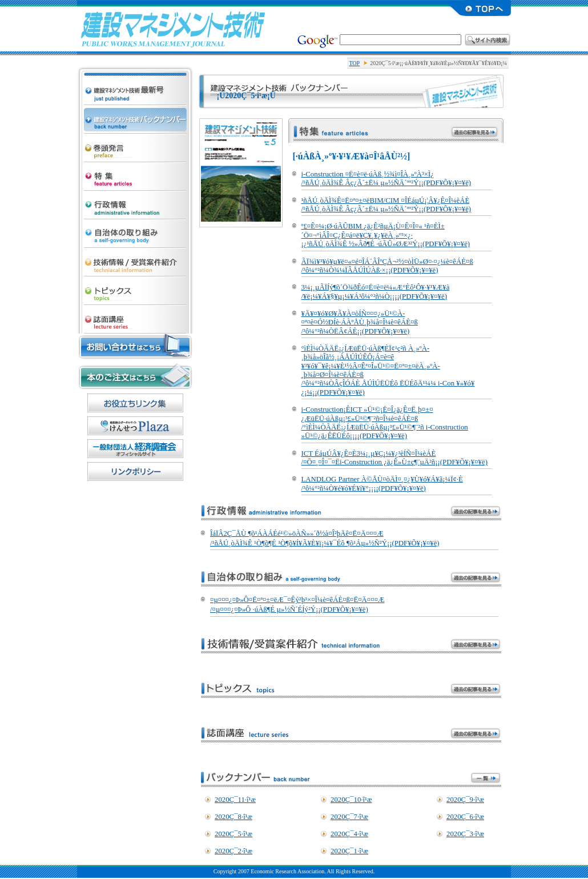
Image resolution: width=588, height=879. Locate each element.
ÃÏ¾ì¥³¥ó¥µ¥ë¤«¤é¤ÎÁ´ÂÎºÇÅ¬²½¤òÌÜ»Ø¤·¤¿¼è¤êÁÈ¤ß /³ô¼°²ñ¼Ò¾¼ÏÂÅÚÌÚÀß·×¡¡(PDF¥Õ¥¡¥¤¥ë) (387, 266)
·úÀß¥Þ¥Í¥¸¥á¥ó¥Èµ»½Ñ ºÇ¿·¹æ (135, 78)
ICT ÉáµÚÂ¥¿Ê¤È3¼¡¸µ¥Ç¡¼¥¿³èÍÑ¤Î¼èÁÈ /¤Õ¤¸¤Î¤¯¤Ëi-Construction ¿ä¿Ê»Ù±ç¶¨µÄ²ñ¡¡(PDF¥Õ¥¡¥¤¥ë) (394, 458)
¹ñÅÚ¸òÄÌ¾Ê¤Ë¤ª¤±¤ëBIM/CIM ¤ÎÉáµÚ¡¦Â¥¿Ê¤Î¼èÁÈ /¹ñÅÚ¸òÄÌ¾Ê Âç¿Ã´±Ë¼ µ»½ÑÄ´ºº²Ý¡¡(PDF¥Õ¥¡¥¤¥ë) (386, 205)
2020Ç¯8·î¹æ (233, 817)
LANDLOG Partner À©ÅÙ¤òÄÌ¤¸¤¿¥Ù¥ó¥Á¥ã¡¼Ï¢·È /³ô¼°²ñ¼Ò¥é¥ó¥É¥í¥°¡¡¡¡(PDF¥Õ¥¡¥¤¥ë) (382, 483)
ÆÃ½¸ (135, 174)
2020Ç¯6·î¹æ (465, 817)
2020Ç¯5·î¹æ (233, 834)
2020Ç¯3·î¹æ (465, 834)
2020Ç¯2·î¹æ (233, 851)
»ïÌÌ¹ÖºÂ (135, 316)
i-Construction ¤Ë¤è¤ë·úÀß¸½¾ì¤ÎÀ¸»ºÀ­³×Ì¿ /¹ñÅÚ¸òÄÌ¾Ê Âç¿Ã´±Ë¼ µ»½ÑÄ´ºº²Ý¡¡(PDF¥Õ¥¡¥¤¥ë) (386, 178)
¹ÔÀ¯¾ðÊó (135, 202)
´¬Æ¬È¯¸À (135, 145)
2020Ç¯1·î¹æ (349, 851)
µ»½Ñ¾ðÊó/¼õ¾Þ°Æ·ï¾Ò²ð (135, 259)
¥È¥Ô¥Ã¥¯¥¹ (135, 288)
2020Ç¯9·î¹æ (465, 800)
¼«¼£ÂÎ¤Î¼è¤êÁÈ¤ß (135, 231)
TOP (354, 63)
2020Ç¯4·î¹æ (349, 834)
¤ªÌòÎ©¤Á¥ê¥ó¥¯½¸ (135, 403)
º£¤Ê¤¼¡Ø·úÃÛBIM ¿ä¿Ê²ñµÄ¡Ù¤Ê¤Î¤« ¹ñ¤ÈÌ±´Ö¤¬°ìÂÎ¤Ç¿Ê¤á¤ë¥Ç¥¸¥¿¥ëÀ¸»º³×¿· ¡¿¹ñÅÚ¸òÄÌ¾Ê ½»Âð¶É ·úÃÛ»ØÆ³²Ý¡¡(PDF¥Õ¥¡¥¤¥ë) (386, 235)
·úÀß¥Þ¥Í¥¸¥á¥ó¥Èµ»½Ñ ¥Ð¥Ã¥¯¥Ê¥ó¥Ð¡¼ (135, 117)
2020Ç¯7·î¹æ (349, 817)
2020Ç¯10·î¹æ (351, 800)
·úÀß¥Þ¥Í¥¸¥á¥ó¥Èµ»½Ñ (173, 29)
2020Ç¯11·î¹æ (235, 800)
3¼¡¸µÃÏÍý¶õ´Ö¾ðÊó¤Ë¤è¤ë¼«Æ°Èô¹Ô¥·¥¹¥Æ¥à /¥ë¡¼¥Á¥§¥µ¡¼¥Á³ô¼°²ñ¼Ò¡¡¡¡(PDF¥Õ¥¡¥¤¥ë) (376, 292)
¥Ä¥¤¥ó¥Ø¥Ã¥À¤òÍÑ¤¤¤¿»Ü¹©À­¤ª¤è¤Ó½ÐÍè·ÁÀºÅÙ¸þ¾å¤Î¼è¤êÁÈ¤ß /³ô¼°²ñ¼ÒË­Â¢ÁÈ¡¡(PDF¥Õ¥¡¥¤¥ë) (360, 322)
